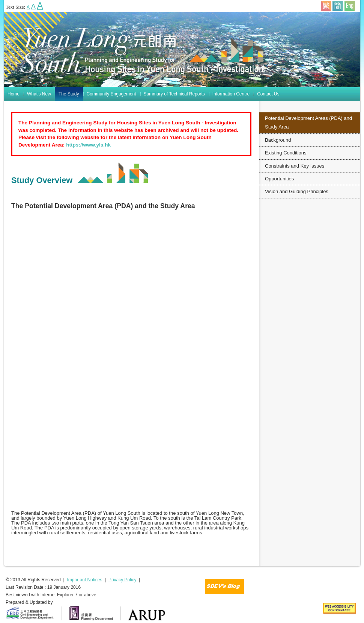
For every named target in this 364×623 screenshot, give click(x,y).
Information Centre (231, 94)
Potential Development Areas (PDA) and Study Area (308, 122)
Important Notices (84, 580)
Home (14, 94)
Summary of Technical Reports (174, 94)
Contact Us (268, 94)
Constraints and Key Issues (295, 166)
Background (278, 140)
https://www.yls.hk (88, 145)
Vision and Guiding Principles (297, 191)
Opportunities (279, 179)
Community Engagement (111, 94)
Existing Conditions (286, 153)
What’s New (39, 94)
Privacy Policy (123, 580)
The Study (69, 94)
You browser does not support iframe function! (131, 363)
